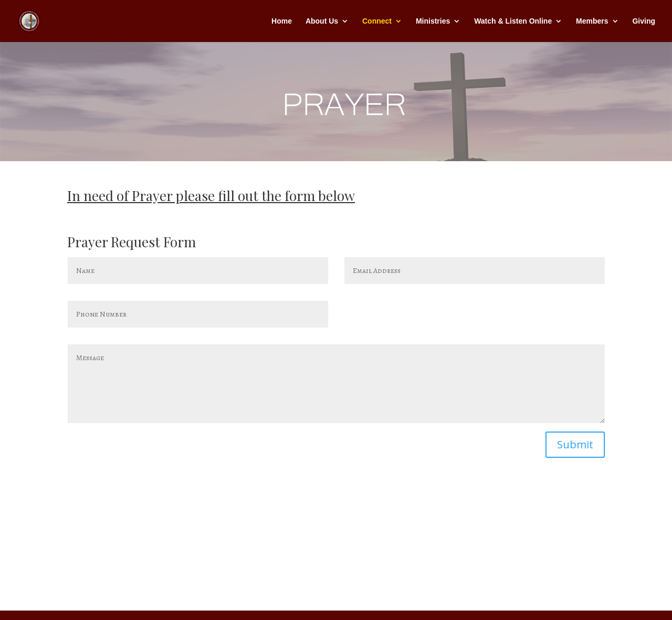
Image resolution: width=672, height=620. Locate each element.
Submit (575, 444)
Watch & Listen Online (513, 21)
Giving (644, 21)
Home (282, 21)
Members (592, 21)
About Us (322, 21)
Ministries (433, 21)
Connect (377, 21)
